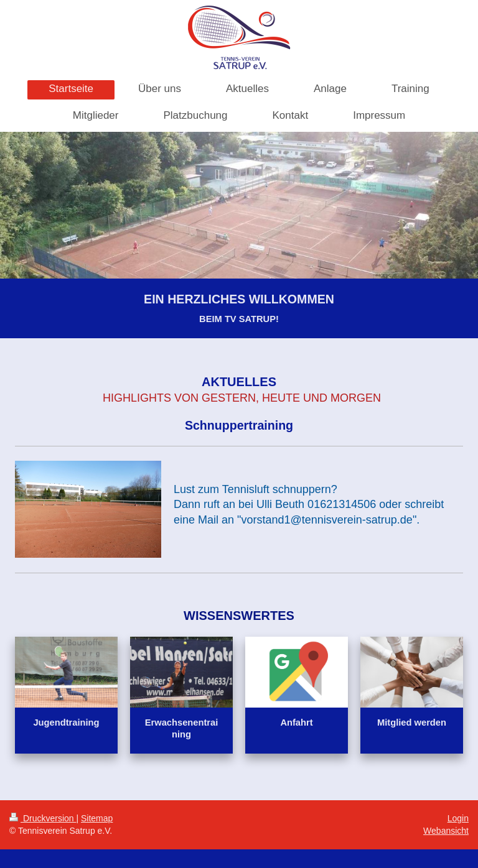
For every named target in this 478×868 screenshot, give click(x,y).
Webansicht (446, 831)
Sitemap (97, 818)
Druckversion (43, 818)
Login (458, 818)
